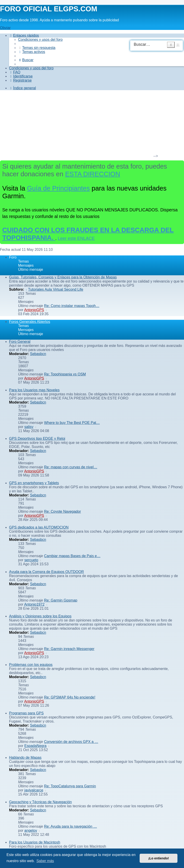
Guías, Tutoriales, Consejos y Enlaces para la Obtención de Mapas (63, 277)
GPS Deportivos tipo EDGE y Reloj (37, 439)
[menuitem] (40, 40)
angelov (31, 831)
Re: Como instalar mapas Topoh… (72, 306)
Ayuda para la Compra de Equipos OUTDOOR (47, 572)
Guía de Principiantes (58, 188)
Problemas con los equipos (31, 665)
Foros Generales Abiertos (30, 322)
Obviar (5, 28)
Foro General (20, 342)
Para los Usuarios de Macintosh (35, 842)
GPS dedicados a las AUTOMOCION (39, 527)
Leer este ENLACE (76, 238)
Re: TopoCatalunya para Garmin (70, 786)
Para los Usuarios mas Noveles (34, 390)
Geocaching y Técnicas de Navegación (40, 802)
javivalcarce (34, 790)
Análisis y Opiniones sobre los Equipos (40, 616)
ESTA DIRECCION (93, 174)
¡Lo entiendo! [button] (159, 858)
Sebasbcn (38, 354)
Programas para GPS (26, 713)
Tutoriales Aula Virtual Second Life (54, 289)
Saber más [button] (45, 861)
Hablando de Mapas (25, 758)
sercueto (31, 560)
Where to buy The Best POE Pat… (72, 423)
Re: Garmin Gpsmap (61, 600)
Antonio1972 (34, 604)
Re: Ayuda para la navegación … (71, 826)
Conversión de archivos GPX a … (71, 742)
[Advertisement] (89, 126)
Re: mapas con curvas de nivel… (71, 467)
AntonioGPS (34, 310)
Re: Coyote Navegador (63, 511)
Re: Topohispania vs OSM (65, 374)
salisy (29, 427)
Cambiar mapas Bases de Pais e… (72, 556)
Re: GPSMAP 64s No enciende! (70, 697)
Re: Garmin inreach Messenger (69, 649)
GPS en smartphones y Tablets (34, 483)
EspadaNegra (36, 746)
